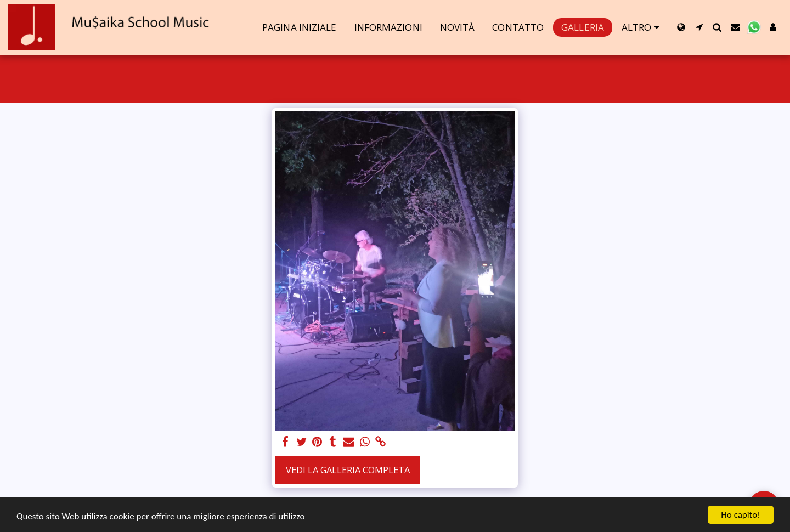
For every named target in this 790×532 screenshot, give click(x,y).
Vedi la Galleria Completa (348, 470)
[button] (699, 27)
